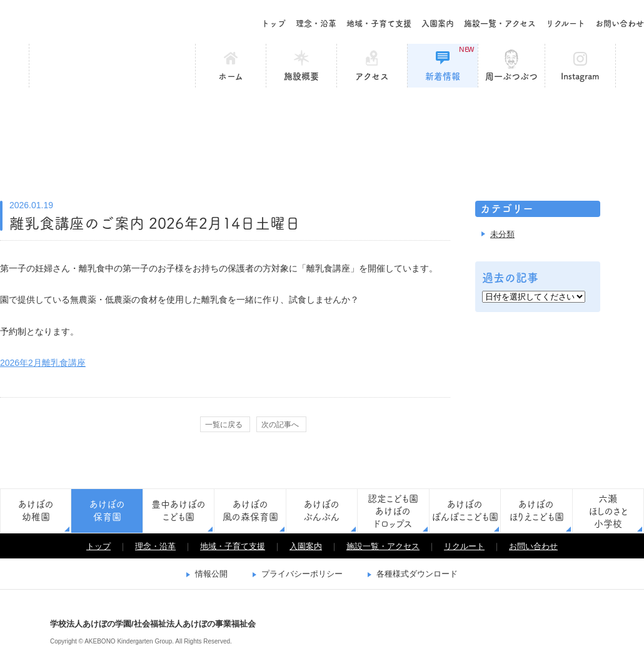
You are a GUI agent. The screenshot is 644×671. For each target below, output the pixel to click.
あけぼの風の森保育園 (250, 511)
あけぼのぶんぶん (321, 511)
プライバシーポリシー (302, 574)
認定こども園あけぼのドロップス (393, 511)
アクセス (372, 76)
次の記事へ (280, 425)
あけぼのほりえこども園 (536, 511)
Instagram (580, 76)
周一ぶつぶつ (511, 76)
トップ (274, 23)
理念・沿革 (316, 23)
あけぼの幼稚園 (36, 511)
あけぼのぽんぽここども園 (465, 511)
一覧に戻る (224, 425)
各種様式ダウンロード (417, 574)
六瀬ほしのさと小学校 (608, 511)
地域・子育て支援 (379, 23)
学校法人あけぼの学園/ (19, 630)
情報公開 (211, 574)
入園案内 (438, 23)
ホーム (231, 76)
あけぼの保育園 (112, 66)
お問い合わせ (620, 23)
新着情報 (450, 63)
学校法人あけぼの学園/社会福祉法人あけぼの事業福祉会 (88, 22)
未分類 (502, 234)
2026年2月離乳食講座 (43, 363)
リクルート (566, 23)
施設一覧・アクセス (500, 23)
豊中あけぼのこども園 (179, 511)
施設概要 (301, 76)
